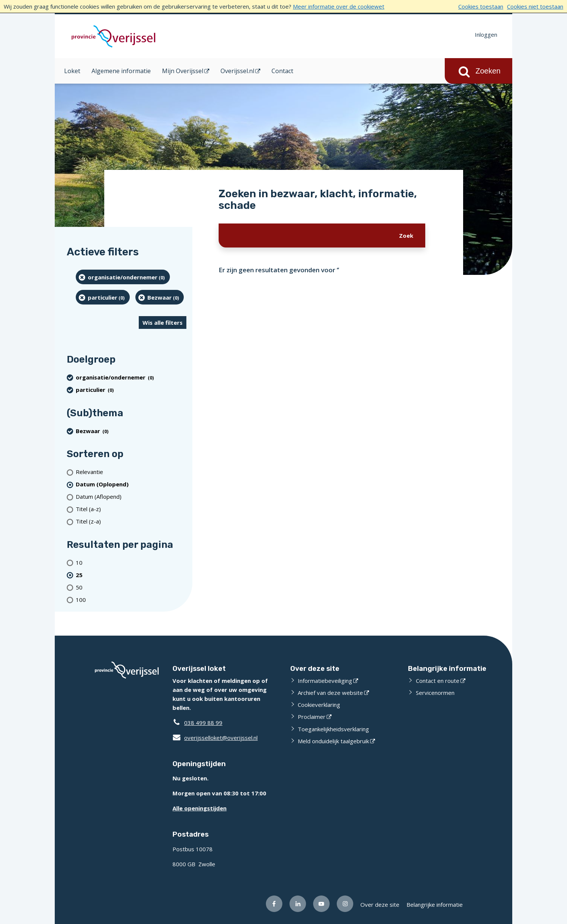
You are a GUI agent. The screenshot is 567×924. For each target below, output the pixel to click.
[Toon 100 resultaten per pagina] (131, 599)
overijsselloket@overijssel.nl (215, 738)
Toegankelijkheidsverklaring (333, 729)
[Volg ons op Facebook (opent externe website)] (274, 904)
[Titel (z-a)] (131, 521)
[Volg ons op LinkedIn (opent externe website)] (298, 904)
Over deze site (380, 904)
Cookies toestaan (481, 6)
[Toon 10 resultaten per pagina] (131, 562)
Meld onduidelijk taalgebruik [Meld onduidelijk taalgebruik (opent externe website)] (333, 741)
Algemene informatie (121, 71)
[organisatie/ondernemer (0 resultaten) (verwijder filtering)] (123, 277)
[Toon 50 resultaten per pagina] (131, 587)
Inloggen (486, 34)
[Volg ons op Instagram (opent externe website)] (345, 904)
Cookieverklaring (319, 705)
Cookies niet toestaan (535, 6)
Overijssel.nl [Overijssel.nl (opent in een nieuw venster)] (237, 71)
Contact (282, 71)
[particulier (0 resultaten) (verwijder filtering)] (103, 297)
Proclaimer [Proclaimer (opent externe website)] (312, 717)
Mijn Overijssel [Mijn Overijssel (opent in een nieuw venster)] (183, 71)
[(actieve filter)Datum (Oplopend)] (131, 484)
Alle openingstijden (199, 808)
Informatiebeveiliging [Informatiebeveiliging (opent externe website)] (325, 681)
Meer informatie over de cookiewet (339, 6)
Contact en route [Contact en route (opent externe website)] (438, 681)
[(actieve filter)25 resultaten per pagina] (131, 575)
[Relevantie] (131, 472)
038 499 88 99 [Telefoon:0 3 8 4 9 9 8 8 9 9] (203, 723)
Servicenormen (435, 693)
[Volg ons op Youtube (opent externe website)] (321, 904)
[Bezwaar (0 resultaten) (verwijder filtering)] (160, 297)
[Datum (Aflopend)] (131, 497)
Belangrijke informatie (435, 904)
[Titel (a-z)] (131, 509)
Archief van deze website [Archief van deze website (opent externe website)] (330, 693)
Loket (72, 71)
